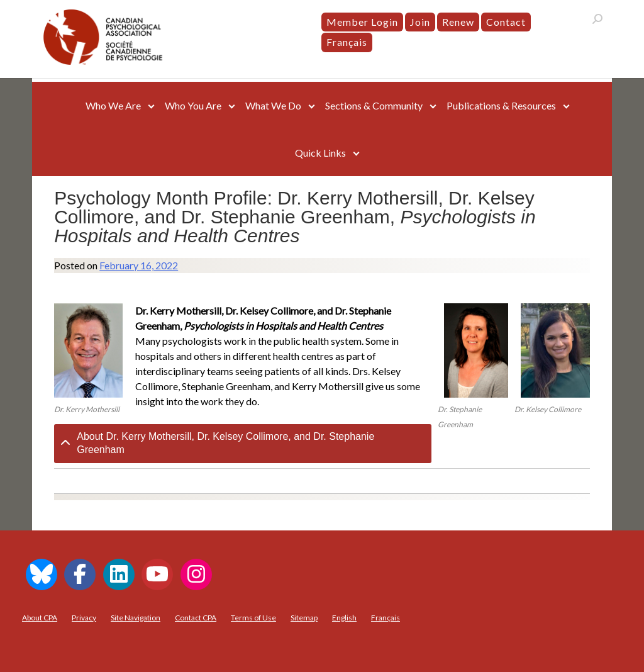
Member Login (362, 22)
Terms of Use (253, 618)
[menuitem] (347, 42)
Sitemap (304, 618)
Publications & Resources (501, 105)
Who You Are (193, 105)
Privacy (84, 618)
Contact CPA (196, 618)
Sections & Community (374, 105)
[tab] (243, 444)
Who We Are (113, 105)
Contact (506, 22)
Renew (458, 22)
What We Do (273, 105)
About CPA (40, 618)
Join (420, 22)
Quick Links (320, 153)
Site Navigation (136, 618)
